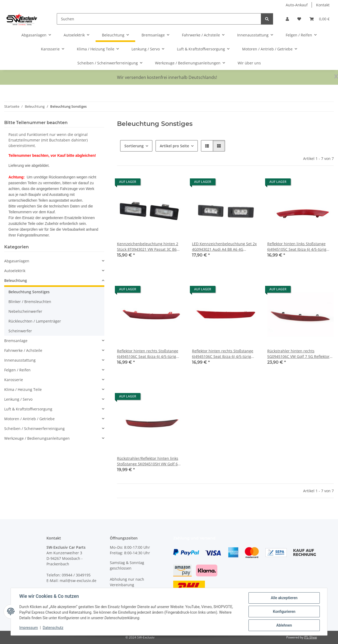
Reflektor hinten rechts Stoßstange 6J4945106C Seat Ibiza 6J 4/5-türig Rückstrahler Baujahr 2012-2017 (223, 354)
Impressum (29, 628)
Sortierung (134, 146)
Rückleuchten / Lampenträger (35, 321)
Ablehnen (284, 625)
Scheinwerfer (20, 331)
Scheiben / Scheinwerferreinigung (34, 428)
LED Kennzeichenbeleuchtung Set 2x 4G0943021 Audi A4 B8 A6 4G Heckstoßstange (224, 247)
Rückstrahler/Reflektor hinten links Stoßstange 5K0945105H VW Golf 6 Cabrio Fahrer (148, 461)
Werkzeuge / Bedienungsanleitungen (37, 438)
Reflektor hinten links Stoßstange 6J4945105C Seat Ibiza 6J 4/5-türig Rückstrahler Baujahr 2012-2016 (297, 247)
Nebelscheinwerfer (25, 311)
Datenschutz (53, 628)
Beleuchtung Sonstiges (29, 292)
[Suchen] (159, 19)
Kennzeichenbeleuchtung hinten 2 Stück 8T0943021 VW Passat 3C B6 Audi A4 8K (148, 247)
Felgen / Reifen (17, 370)
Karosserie (14, 380)
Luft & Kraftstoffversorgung (28, 409)
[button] (287, 19)
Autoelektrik (15, 271)
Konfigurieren (284, 612)
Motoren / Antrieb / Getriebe (29, 419)
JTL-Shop (311, 637)
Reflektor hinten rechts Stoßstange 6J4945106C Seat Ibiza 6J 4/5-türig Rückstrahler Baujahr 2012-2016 (148, 354)
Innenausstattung (20, 360)
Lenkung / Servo (18, 399)
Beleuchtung (16, 280)
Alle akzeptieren (284, 598)
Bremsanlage (16, 341)
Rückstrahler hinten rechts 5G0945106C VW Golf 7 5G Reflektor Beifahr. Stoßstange (298, 354)
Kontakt (323, 5)
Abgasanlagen (17, 261)
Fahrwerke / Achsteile (23, 350)
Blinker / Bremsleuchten (30, 302)
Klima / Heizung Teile (23, 389)
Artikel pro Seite (174, 146)
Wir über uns (249, 63)
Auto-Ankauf (297, 5)
